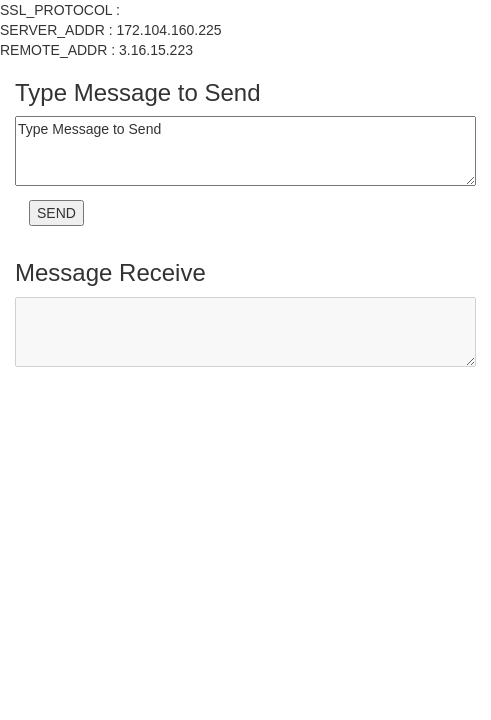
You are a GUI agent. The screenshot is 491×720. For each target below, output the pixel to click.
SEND (56, 213)
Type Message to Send (245, 151)
